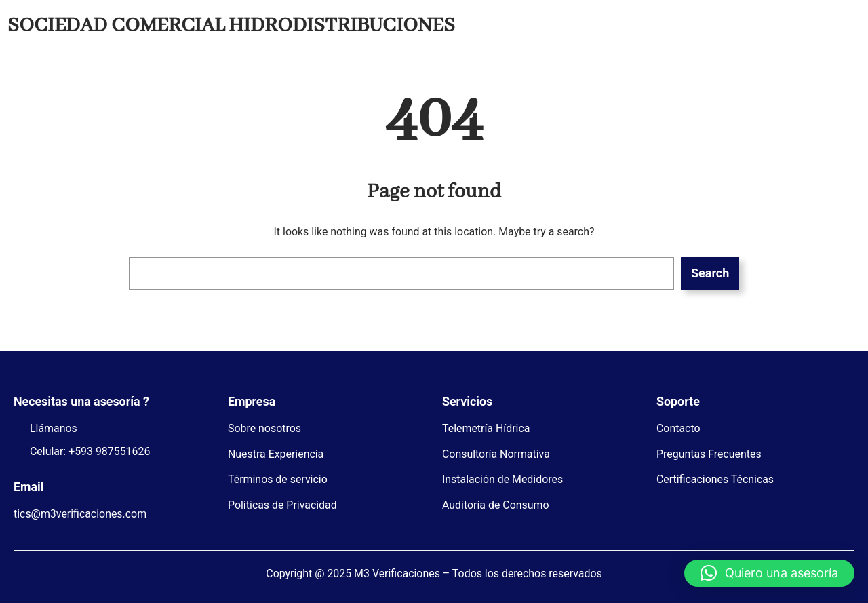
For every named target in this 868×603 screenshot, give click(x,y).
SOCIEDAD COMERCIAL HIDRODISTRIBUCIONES (231, 26)
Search (710, 273)
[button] (769, 573)
